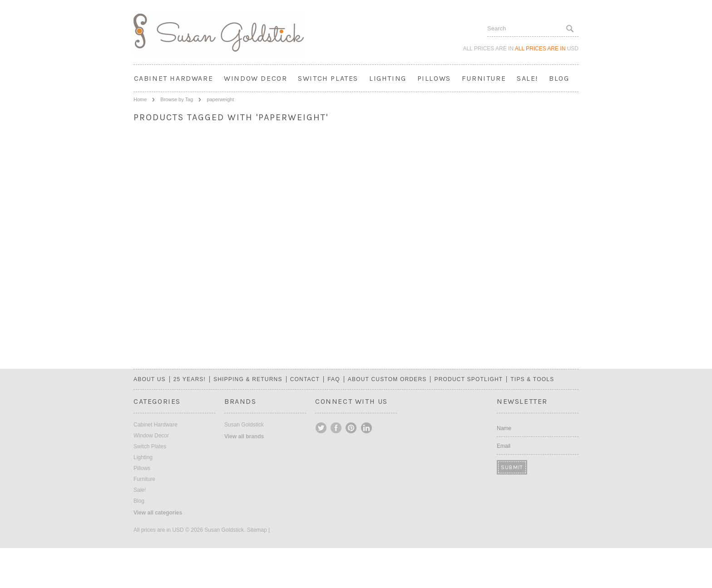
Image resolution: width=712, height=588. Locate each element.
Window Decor (255, 78)
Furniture (484, 78)
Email (504, 446)
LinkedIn (366, 428)
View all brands (244, 436)
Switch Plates (328, 78)
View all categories (158, 513)
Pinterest (351, 428)
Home (140, 99)
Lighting (388, 78)
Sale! (527, 78)
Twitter (321, 428)
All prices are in (547, 49)
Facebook (336, 428)
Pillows (434, 78)
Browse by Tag (177, 99)
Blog (559, 78)
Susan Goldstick (244, 425)
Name (504, 428)
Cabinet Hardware (174, 78)
